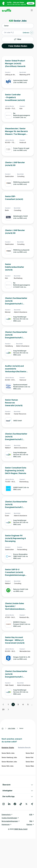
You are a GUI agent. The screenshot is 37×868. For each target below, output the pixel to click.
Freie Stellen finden (18, 46)
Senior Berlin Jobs (8, 753)
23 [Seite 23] (3, 709)
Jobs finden (11, 728)
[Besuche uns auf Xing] (32, 804)
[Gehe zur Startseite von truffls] (7, 10)
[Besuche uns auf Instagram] (4, 804)
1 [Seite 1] (8, 704)
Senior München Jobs (9, 762)
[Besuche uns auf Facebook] (15, 804)
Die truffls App (18, 796)
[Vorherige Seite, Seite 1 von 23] (3, 704)
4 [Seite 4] (23, 704)
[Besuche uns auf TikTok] (21, 804)
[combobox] (18, 26)
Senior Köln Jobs (8, 766)
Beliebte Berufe (24, 748)
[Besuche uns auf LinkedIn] (9, 804)
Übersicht (18, 785)
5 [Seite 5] (28, 704)
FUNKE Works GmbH (21, 829)
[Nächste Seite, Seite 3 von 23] (8, 709)
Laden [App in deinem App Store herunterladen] (31, 3)
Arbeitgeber (18, 791)
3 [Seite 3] (18, 704)
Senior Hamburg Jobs (9, 757)
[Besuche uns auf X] (26, 804)
